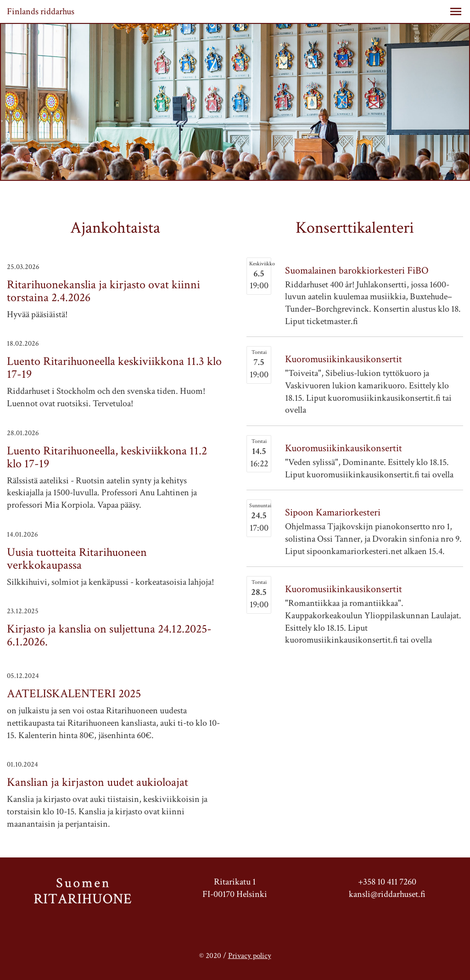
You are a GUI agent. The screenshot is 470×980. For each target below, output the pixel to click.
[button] (456, 11)
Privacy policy (250, 955)
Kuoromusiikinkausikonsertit (344, 359)
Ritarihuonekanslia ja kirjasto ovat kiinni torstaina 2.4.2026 (104, 291)
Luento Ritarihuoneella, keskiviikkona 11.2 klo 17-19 (107, 457)
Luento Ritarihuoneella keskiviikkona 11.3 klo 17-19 (114, 368)
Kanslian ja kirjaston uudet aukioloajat (98, 782)
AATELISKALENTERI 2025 (74, 694)
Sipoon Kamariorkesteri (333, 512)
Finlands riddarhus (41, 11)
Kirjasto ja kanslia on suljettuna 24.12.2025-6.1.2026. (109, 635)
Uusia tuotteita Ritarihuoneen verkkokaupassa (77, 559)
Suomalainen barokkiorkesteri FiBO (357, 271)
